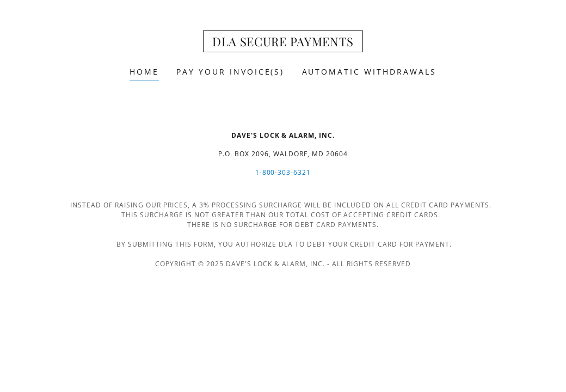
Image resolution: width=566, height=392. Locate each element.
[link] (283, 43)
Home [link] (144, 72)
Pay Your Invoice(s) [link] (230, 72)
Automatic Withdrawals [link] (370, 72)
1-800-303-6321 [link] (283, 172)
